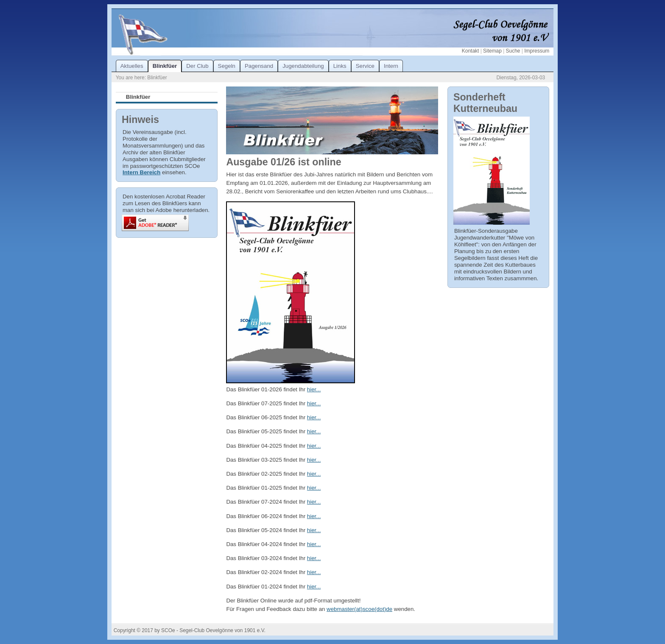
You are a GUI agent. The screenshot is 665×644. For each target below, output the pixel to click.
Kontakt (470, 51)
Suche (513, 51)
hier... (314, 389)
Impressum (537, 51)
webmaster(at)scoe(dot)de (359, 609)
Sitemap (492, 51)
